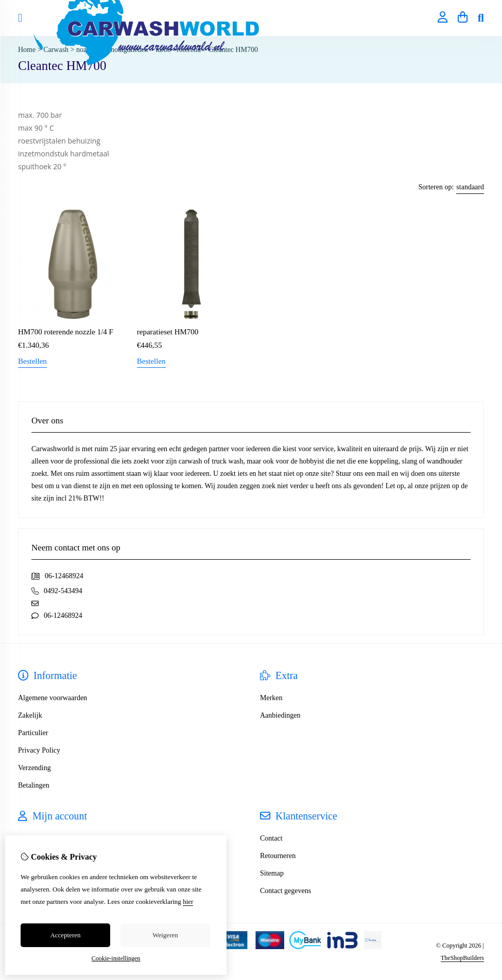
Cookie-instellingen (116, 958)
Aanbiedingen (280, 715)
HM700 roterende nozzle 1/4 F (66, 332)
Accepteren (65, 935)
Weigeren (165, 935)
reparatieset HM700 (168, 332)
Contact (271, 838)
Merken (271, 698)
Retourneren (278, 856)
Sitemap (272, 873)
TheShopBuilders (462, 958)
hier (188, 902)
